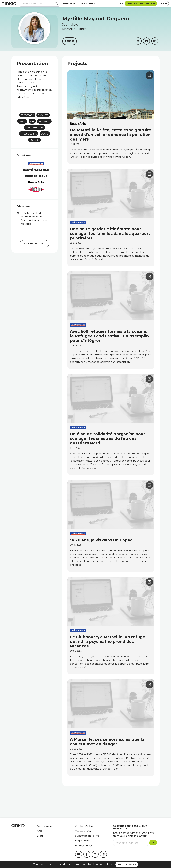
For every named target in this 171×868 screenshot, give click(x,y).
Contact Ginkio (84, 826)
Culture (34, 140)
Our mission (44, 826)
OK (153, 843)
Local (45, 134)
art (32, 121)
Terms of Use (83, 831)
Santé (22, 121)
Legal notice (83, 840)
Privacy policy (83, 845)
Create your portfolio (141, 3)
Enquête (43, 115)
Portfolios (69, 4)
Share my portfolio (34, 244)
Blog (40, 836)
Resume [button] (70, 41)
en (122, 3)
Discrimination (35, 127)
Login (163, 3)
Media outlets (87, 4)
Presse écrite (29, 134)
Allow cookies (127, 864)
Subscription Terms (87, 836)
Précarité (44, 121)
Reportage (27, 115)
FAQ (40, 831)
